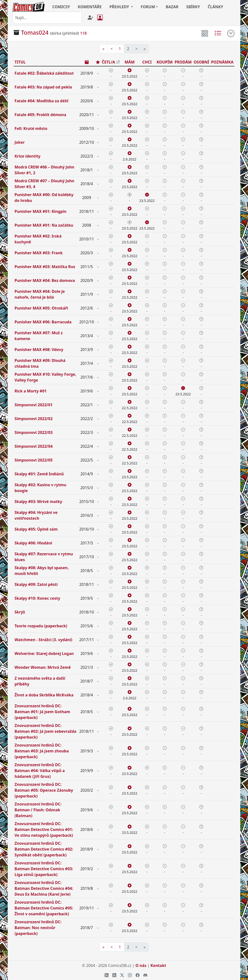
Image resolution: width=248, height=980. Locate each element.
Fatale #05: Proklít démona (40, 115)
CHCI (147, 62)
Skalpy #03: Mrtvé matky (38, 502)
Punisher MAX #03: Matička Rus (45, 267)
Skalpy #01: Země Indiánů (39, 474)
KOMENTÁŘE (90, 7)
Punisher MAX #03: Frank (39, 253)
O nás (141, 965)
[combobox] (47, 18)
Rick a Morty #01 (31, 391)
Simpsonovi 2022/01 (34, 405)
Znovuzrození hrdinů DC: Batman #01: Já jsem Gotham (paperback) (42, 712)
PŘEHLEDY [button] (120, 7)
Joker (20, 142)
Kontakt (158, 965)
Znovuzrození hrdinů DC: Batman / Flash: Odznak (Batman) (38, 810)
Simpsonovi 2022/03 (34, 432)
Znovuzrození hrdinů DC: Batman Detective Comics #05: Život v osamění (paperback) (44, 908)
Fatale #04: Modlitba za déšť (42, 101)
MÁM (130, 62)
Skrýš (20, 612)
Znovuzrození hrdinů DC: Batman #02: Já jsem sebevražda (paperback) (45, 731)
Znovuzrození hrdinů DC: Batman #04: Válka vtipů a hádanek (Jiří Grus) (40, 771)
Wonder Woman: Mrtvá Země (43, 667)
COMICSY (61, 7)
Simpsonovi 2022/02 (34, 419)
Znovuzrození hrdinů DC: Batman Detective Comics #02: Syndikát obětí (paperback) (44, 849)
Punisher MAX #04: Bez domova (45, 280)
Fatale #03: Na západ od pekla (43, 87)
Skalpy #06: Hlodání (33, 543)
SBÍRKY (193, 7)
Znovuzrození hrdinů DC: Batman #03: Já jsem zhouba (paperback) (42, 751)
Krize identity (27, 156)
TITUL (20, 62)
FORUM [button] (148, 7)
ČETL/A (108, 62)
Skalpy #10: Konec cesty (37, 598)
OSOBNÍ (201, 62)
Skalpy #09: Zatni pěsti (36, 584)
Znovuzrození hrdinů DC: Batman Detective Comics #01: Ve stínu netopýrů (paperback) (44, 829)
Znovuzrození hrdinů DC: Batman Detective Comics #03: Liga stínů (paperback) (44, 869)
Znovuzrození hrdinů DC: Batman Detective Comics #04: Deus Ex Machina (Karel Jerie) (44, 888)
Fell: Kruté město (31, 128)
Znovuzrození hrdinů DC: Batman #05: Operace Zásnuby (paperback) (44, 790)
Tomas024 (35, 32)
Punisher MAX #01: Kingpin (40, 211)
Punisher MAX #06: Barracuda (43, 322)
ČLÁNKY (216, 7)
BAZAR (172, 7)
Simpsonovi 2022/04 (34, 446)
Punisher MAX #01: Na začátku (44, 225)
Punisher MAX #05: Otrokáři (41, 308)
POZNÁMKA (222, 62)
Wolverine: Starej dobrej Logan (44, 653)
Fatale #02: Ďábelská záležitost (44, 73)
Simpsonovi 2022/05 (34, 460)
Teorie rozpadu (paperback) (41, 626)
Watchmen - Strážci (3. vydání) (43, 640)
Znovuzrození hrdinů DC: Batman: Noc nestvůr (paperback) (38, 928)
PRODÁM (183, 62)
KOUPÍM (164, 62)
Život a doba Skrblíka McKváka (44, 695)
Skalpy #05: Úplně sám (36, 529)
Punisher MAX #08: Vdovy (39, 350)
